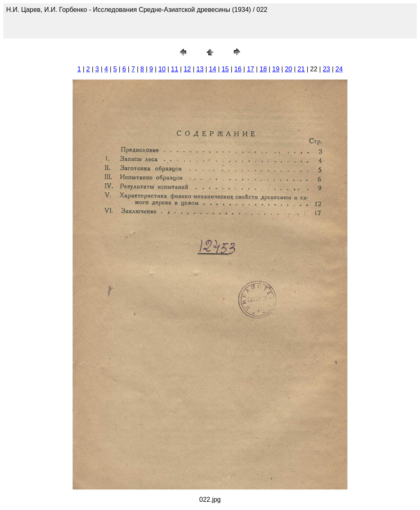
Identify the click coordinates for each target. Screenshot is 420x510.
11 (175, 69)
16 (238, 69)
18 (263, 69)
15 (225, 69)
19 (276, 69)
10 (162, 69)
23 (326, 69)
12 (187, 69)
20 (288, 69)
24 (339, 69)
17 (251, 69)
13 (200, 69)
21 (301, 69)
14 (212, 69)
